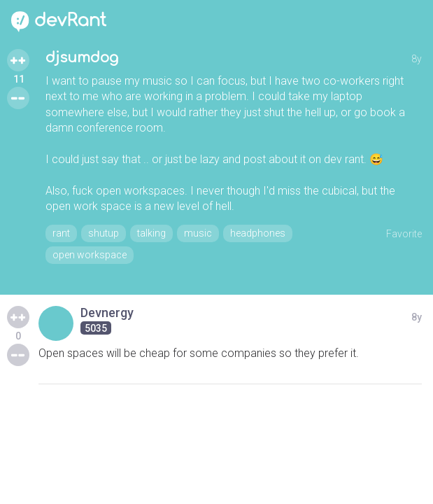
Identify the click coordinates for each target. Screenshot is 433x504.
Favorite (404, 234)
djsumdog (82, 58)
